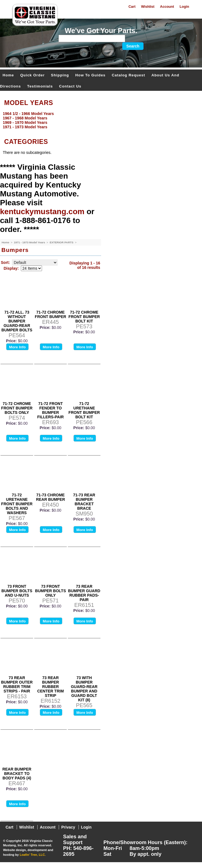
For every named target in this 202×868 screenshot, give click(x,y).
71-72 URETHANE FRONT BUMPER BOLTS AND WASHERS (17, 504)
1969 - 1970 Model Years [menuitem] (25, 122)
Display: (11, 268)
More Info (18, 347)
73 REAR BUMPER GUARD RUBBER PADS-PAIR (84, 593)
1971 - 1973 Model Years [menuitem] (25, 127)
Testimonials (40, 86)
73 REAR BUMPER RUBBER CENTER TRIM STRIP (51, 687)
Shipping (60, 75)
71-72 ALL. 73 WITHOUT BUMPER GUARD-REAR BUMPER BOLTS (17, 321)
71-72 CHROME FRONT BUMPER (50, 314)
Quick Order (33, 75)
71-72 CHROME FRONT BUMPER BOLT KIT (84, 317)
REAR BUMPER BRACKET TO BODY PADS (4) (17, 774)
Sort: (5, 262)
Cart (132, 7)
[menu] (100, 120)
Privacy (68, 827)
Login (184, 7)
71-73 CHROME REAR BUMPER (50, 497)
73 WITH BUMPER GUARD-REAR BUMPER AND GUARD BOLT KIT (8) (84, 689)
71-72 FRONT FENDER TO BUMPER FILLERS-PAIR (50, 410)
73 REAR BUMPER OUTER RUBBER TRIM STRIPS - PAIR (17, 684)
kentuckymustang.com (42, 212)
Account (167, 7)
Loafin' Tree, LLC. (33, 855)
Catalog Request (129, 75)
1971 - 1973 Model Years (30, 242)
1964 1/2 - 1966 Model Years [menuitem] (28, 114)
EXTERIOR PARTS (62, 242)
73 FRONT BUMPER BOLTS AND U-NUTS (17, 591)
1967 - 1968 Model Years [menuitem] (25, 118)
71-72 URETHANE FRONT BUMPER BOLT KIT (84, 410)
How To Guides (90, 75)
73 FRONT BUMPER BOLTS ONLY (50, 591)
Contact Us (70, 86)
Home (8, 75)
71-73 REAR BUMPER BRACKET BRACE (84, 502)
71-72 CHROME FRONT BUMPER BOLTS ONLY (17, 408)
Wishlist (148, 7)
